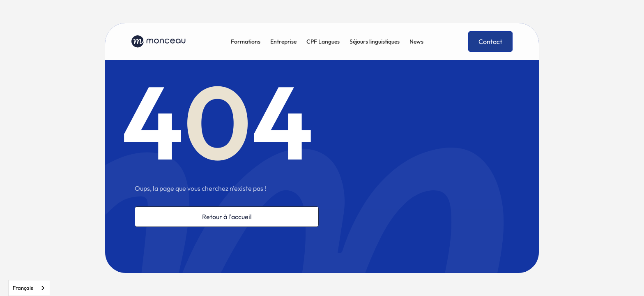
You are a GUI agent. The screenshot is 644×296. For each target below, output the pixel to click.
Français (23, 288)
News (416, 42)
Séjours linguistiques (375, 42)
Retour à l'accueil (227, 217)
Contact (490, 42)
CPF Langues (323, 42)
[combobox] (29, 288)
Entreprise (283, 42)
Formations (246, 42)
